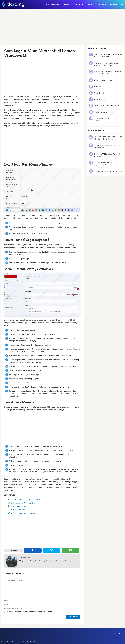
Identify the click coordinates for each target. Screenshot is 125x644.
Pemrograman (52, 4)
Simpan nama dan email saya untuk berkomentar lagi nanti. (30, 612)
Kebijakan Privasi (29, 642)
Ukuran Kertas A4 (100, 87)
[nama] (42, 600)
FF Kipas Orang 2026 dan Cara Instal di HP (108, 171)
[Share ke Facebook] (33, 550)
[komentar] (42, 587)
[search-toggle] (122, 5)
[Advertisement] (62, 29)
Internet (102, 4)
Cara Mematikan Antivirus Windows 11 (25, 500)
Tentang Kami (17, 642)
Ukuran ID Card (99, 93)
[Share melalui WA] (70, 550)
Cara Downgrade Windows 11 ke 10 (24, 503)
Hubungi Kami (5, 642)
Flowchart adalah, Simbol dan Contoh (106, 106)
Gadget (90, 4)
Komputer (78, 4)
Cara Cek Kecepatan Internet (103, 112)
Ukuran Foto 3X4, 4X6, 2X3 (103, 80)
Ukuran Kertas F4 (100, 99)
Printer (114, 4)
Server (66, 4)
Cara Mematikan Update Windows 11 (25, 513)
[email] (42, 604)
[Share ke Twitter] (52, 550)
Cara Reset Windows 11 (20, 506)
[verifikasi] (42, 608)
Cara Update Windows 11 (20, 510)
